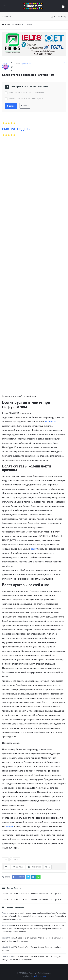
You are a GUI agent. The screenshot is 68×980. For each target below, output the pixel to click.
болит (34, 549)
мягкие (9, 826)
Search (6, 16)
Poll (64, 62)
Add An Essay (59, 16)
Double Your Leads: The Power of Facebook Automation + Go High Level (32, 894)
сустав (17, 859)
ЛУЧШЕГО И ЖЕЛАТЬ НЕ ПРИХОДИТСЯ (26, 99)
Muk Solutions (40, 976)
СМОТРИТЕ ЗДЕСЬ (16, 129)
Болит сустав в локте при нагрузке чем (26, 93)
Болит (5, 859)
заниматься (50, 422)
